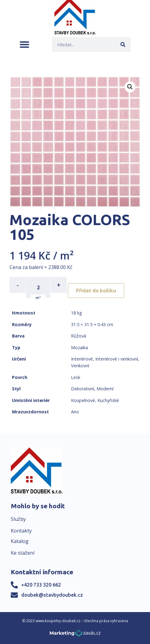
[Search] (123, 44)
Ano (75, 412)
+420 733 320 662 (41, 585)
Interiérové (82, 359)
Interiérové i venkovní (117, 359)
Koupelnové (83, 400)
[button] (24, 44)
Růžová (79, 336)
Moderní (105, 389)
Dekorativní (83, 389)
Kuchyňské (108, 400)
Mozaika (79, 347)
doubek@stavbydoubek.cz (52, 595)
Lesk (76, 377)
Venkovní (80, 366)
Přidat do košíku (96, 291)
